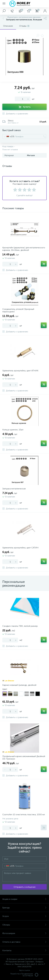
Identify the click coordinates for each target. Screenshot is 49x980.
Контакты (24, 950)
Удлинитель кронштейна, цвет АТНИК (20, 371)
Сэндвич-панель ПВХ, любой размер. (20, 626)
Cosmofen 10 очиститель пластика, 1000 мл (24, 814)
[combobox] (8, 136)
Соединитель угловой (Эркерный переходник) (18, 310)
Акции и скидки (24, 899)
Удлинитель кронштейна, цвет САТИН (20, 548)
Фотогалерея (24, 933)
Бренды (24, 908)
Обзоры (24, 925)
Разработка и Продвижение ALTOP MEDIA (25, 975)
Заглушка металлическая (14, 489)
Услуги (24, 916)
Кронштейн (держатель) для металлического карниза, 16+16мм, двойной (24, 249)
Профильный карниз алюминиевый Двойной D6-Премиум (24, 758)
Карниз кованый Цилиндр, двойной (19, 685)
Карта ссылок (25, 970)
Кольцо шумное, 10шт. (13, 430)
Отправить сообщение (25, 887)
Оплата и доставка (24, 942)
